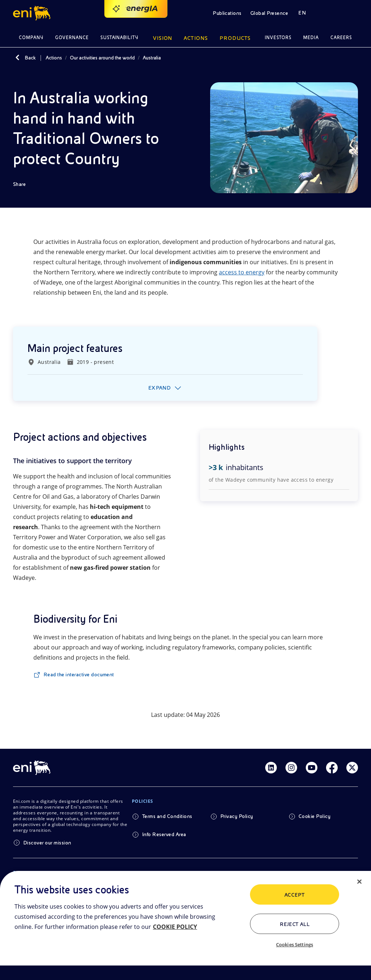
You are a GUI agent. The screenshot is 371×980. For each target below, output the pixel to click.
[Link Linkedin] (271, 768)
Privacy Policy (237, 816)
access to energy (242, 272)
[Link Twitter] (352, 768)
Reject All (295, 924)
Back (30, 58)
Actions (54, 58)
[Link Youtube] (312, 768)
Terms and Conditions (167, 816)
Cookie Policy (314, 816)
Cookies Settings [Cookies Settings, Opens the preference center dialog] (295, 944)
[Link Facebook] (332, 768)
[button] (33, 13)
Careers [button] (341, 38)
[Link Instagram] (291, 768)
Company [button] (31, 38)
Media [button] (311, 38)
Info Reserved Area (164, 834)
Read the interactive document (79, 674)
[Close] (359, 882)
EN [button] (302, 13)
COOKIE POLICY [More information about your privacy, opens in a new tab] (175, 927)
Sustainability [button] (120, 38)
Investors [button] (278, 38)
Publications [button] (227, 13)
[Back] (17, 58)
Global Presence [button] (269, 13)
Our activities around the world (102, 58)
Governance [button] (72, 38)
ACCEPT (295, 895)
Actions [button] (196, 38)
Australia (152, 58)
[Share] (24, 184)
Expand (160, 388)
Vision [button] (163, 38)
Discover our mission (47, 843)
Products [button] (235, 38)
